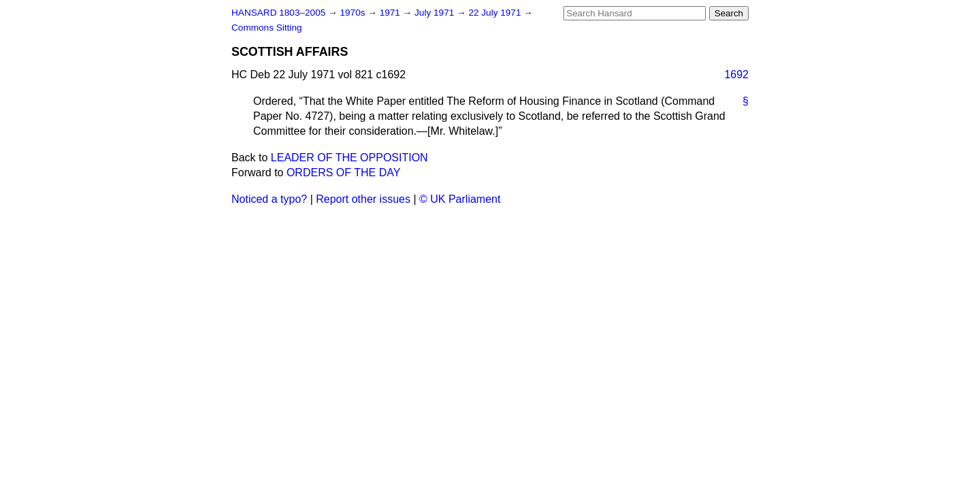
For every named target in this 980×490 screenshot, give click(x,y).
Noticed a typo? (269, 199)
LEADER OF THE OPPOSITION (349, 158)
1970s (354, 13)
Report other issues (363, 199)
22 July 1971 (496, 13)
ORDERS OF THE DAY (343, 173)
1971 (391, 13)
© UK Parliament (460, 199)
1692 (736, 75)
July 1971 (436, 13)
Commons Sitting (267, 28)
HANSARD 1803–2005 (278, 13)
